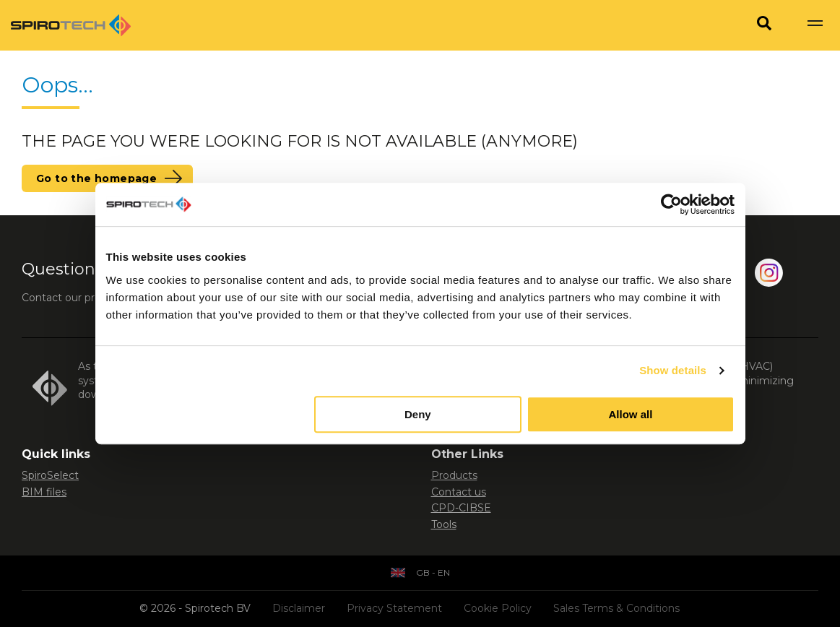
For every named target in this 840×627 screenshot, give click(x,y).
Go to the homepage (96, 178)
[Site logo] (71, 25)
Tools (444, 524)
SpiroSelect (50, 475)
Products (454, 475)
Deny (418, 414)
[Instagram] (769, 276)
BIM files (44, 492)
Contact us (459, 492)
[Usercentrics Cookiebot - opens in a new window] (671, 204)
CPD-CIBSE (461, 508)
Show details (673, 370)
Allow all (631, 414)
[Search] (764, 25)
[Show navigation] (815, 25)
